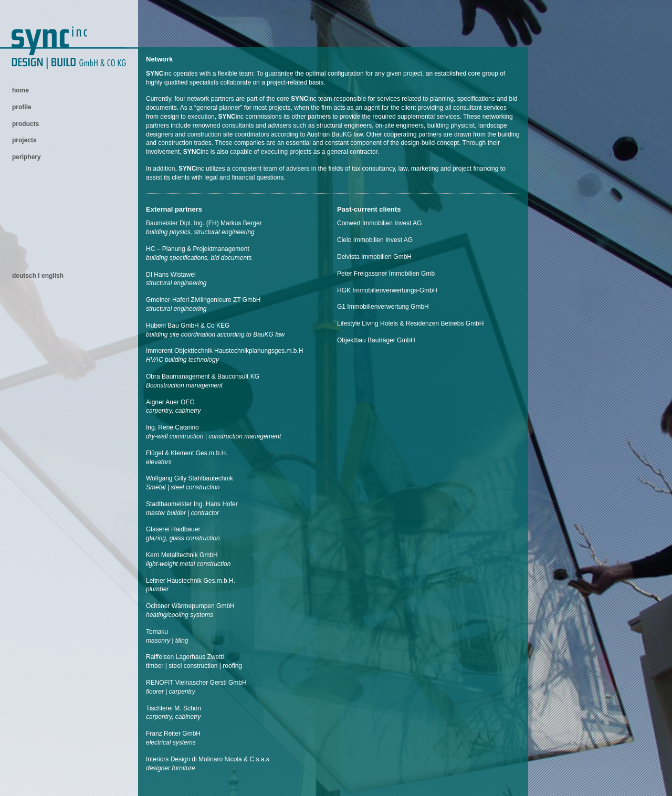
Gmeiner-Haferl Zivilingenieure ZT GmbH (203, 300)
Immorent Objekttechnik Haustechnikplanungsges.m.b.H (224, 351)
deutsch (25, 276)
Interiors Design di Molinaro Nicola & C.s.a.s (208, 759)
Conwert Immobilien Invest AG (379, 223)
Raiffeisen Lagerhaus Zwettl (185, 657)
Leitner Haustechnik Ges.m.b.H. (191, 581)
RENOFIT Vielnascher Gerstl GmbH (196, 683)
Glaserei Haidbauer (173, 529)
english (52, 276)
